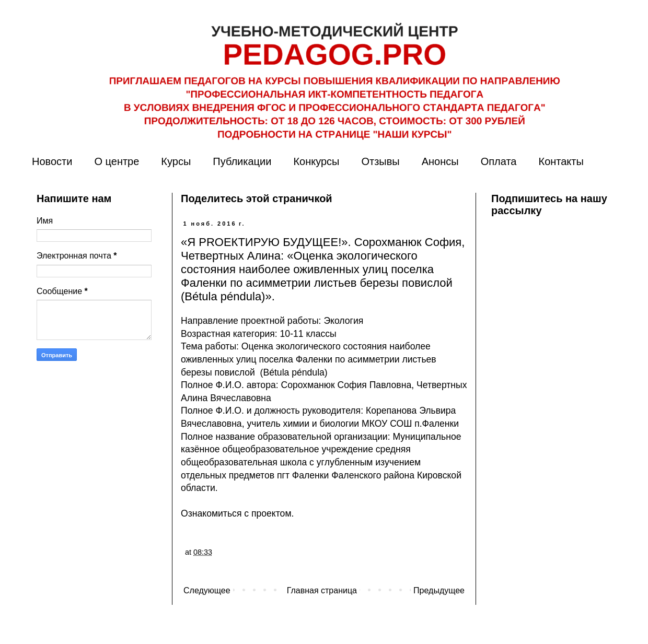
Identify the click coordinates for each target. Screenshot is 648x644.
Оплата (499, 161)
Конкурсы (316, 161)
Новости (52, 161)
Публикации (242, 161)
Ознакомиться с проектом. (237, 513)
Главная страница (322, 590)
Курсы (176, 161)
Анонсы (440, 161)
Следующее (207, 590)
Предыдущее (439, 590)
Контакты (561, 161)
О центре (117, 161)
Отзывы (380, 161)
